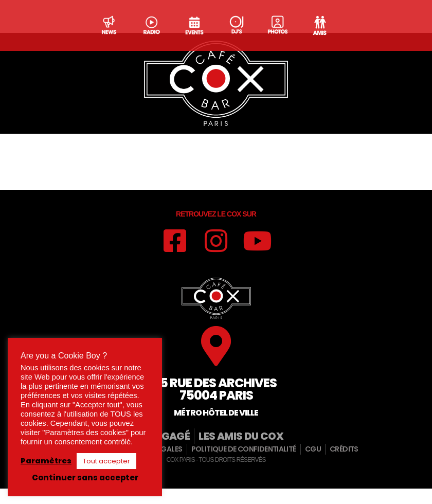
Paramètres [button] (46, 461)
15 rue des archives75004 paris (216, 407)
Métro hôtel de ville (216, 431)
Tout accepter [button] (106, 461)
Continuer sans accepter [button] (85, 478)
